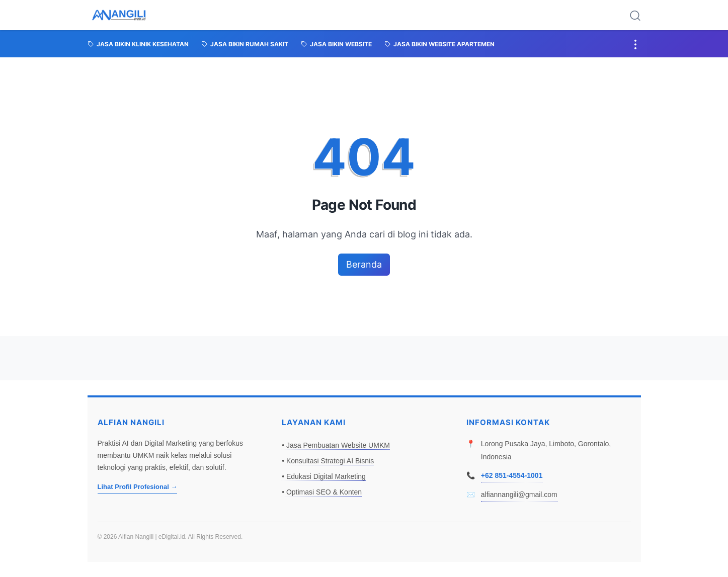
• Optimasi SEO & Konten (322, 492)
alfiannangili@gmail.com (519, 494)
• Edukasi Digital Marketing (324, 476)
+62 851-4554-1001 (512, 475)
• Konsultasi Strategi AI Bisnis (328, 461)
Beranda (364, 264)
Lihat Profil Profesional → (138, 487)
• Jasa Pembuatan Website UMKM (336, 445)
